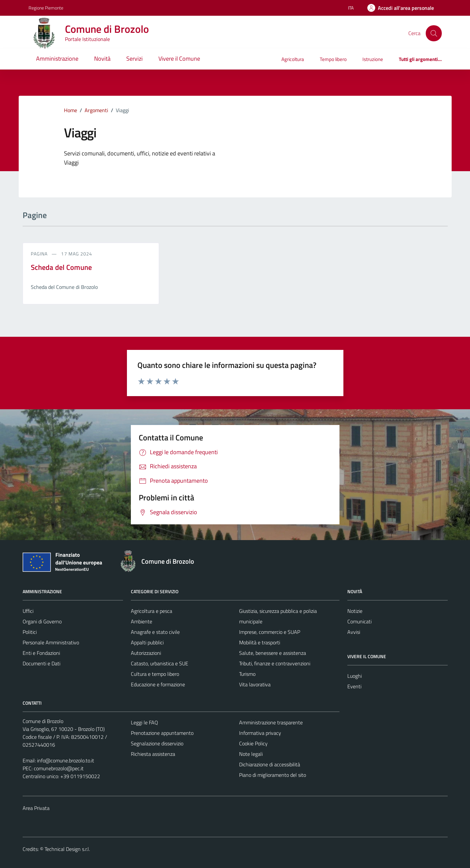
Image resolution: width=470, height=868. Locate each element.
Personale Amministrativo (51, 642)
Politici (30, 632)
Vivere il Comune (179, 59)
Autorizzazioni (146, 653)
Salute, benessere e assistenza (273, 653)
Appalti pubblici (147, 642)
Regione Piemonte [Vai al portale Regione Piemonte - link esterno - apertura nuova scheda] (46, 8)
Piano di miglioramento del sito (273, 775)
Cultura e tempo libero (155, 674)
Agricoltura (293, 59)
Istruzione (373, 59)
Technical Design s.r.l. (67, 849)
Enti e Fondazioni (41, 653)
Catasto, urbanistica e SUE (160, 663)
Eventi (354, 686)
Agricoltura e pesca (152, 611)
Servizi (134, 59)
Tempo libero (333, 59)
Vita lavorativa (255, 684)
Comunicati (359, 621)
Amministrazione (57, 59)
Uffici (28, 611)
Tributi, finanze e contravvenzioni (275, 663)
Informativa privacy (260, 733)
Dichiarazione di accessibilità (270, 764)
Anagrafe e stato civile (155, 632)
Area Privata (36, 808)
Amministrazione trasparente (271, 722)
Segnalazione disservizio (157, 743)
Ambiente (142, 621)
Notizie (355, 611)
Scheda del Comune (61, 267)
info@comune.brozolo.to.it (66, 760)
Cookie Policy (253, 743)
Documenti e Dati (41, 663)
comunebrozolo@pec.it (59, 768)
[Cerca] (434, 33)
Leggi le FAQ (144, 722)
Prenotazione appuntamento (162, 733)
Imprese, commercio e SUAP (270, 632)
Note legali (251, 754)
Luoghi (355, 676)
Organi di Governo (42, 621)
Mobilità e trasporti (260, 642)
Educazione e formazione (158, 684)
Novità (102, 59)
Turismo (247, 674)
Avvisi (354, 632)
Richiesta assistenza (153, 754)
